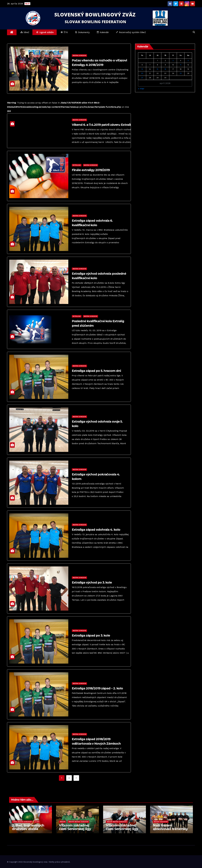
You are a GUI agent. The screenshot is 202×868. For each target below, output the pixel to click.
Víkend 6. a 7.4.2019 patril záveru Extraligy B (104, 125)
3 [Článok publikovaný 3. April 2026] (173, 61)
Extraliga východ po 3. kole (92, 582)
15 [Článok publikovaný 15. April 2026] (157, 69)
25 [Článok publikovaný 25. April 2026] (181, 73)
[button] (194, 32)
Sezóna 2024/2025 (161, 822)
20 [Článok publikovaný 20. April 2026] (142, 73)
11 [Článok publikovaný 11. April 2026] (181, 65)
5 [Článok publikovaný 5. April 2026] (188, 61)
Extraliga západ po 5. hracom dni (96, 371)
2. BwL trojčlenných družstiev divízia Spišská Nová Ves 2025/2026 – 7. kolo (28, 831)
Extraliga (77, 165)
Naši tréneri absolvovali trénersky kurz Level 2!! (170, 829)
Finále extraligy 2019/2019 (91, 170)
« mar (141, 89)
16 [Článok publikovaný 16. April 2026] (165, 69)
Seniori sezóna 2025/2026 (78, 822)
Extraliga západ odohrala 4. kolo (96, 530)
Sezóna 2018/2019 (79, 55)
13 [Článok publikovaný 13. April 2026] (142, 69)
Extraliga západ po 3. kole (91, 635)
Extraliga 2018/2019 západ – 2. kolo (97, 688)
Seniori (63, 822)
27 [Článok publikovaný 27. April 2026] (142, 78)
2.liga (37, 822)
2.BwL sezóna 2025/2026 (22, 822)
